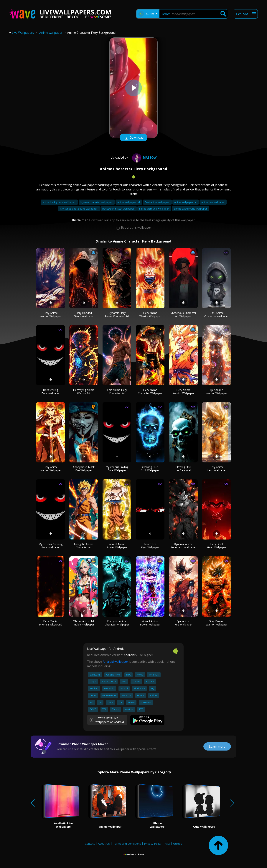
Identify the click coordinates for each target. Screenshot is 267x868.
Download (133, 138)
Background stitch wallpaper (119, 209)
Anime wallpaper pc (186, 202)
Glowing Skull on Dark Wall (183, 469)
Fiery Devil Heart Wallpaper (217, 546)
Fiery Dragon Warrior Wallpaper (217, 623)
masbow (144, 157)
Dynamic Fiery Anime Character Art (117, 314)
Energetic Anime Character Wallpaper (117, 623)
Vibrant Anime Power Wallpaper (117, 546)
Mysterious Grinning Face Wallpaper (51, 546)
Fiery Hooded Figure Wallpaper (84, 314)
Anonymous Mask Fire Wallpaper (84, 469)
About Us (104, 844)
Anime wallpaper (51, 33)
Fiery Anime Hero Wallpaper (217, 469)
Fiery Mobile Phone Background (51, 623)
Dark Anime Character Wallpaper (216, 314)
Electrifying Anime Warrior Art (84, 392)
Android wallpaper (115, 662)
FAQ (167, 844)
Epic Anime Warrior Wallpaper (217, 392)
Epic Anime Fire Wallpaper (183, 623)
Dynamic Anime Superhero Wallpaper (183, 546)
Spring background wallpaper (191, 209)
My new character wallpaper (97, 202)
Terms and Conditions (127, 844)
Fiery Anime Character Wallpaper (150, 392)
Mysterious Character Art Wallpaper (183, 314)
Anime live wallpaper (213, 202)
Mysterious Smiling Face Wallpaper (117, 469)
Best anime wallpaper (157, 202)
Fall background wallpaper (154, 209)
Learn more (217, 746)
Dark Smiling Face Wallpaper (51, 392)
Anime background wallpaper (59, 202)
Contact (90, 844)
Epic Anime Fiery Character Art (117, 392)
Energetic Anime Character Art (84, 546)
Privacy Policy (153, 844)
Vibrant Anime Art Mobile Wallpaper (84, 623)
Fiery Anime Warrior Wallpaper (51, 314)
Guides (178, 844)
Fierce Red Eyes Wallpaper (150, 546)
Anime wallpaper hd (129, 202)
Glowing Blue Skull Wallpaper (150, 469)
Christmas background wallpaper (79, 209)
